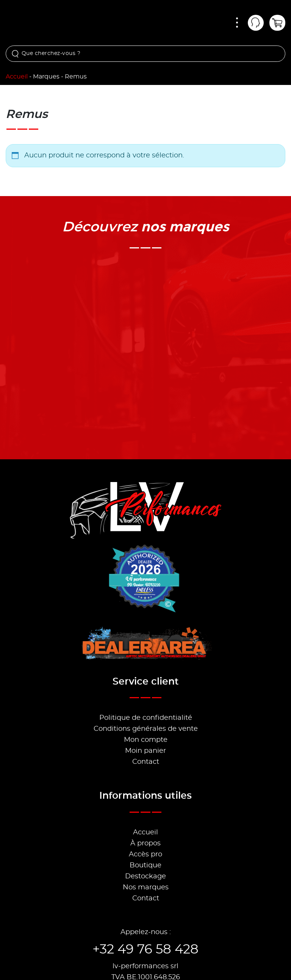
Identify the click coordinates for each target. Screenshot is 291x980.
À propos (145, 843)
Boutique (145, 865)
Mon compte (146, 740)
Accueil (17, 77)
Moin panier (145, 751)
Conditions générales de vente (146, 729)
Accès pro (145, 854)
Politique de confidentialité (146, 718)
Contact (146, 762)
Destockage (145, 876)
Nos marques (146, 887)
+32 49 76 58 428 (145, 949)
